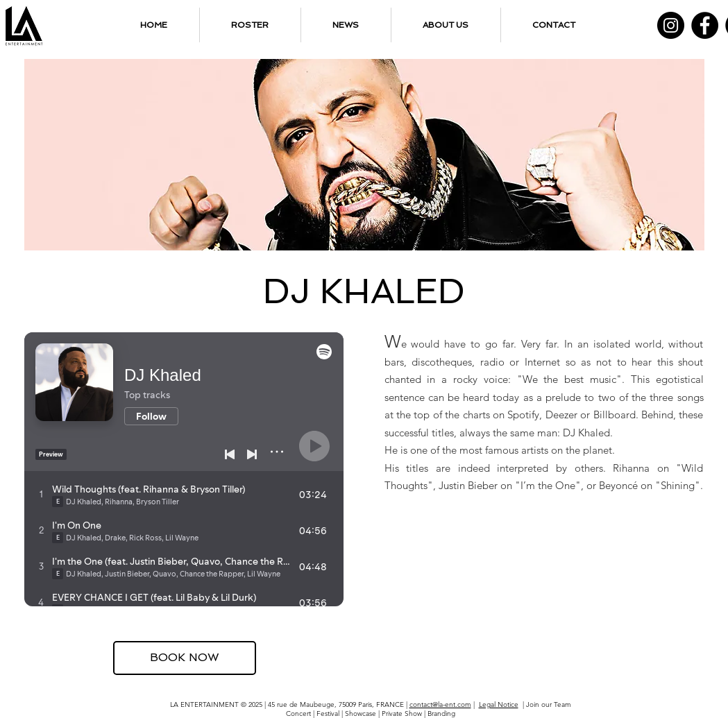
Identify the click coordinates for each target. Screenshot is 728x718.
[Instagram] (671, 25)
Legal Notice (499, 704)
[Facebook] (705, 25)
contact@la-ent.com (440, 704)
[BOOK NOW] (185, 658)
